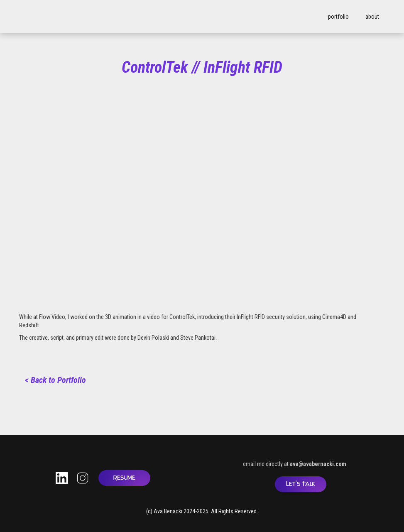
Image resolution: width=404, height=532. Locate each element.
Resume (124, 478)
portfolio (338, 17)
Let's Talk (301, 484)
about (372, 17)
